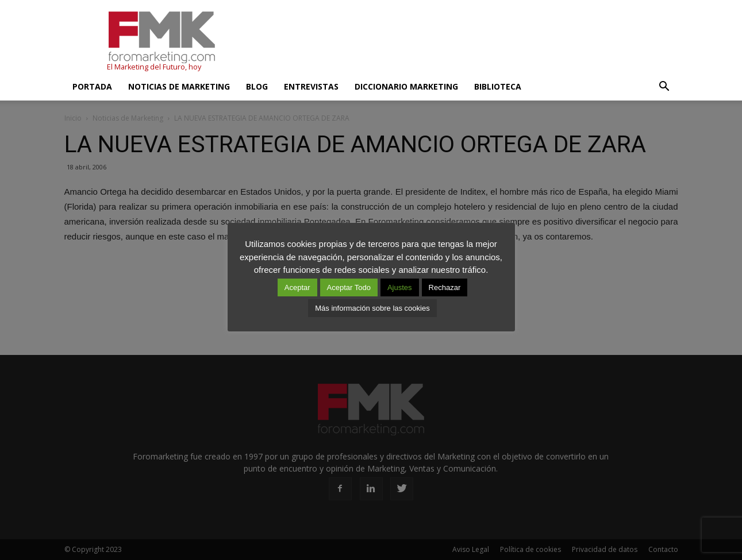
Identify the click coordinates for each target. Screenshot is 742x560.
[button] (664, 87)
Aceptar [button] (297, 287)
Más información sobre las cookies (372, 308)
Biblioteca (498, 86)
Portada (92, 86)
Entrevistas (311, 86)
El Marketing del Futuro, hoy (154, 67)
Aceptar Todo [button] (349, 287)
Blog (257, 86)
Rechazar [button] (445, 287)
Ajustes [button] (400, 287)
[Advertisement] (469, 42)
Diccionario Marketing (406, 86)
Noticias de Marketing (179, 86)
